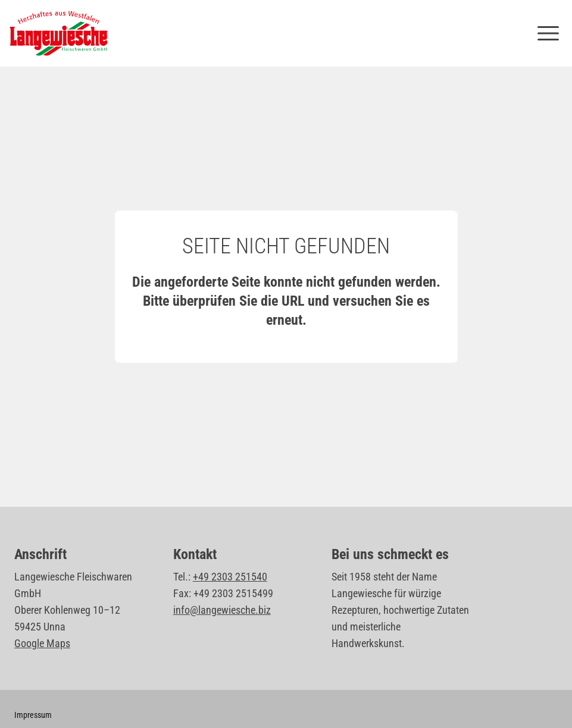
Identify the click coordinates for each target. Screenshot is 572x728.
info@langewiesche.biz (222, 610)
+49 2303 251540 (230, 577)
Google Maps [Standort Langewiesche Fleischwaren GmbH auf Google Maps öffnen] (42, 643)
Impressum (33, 715)
